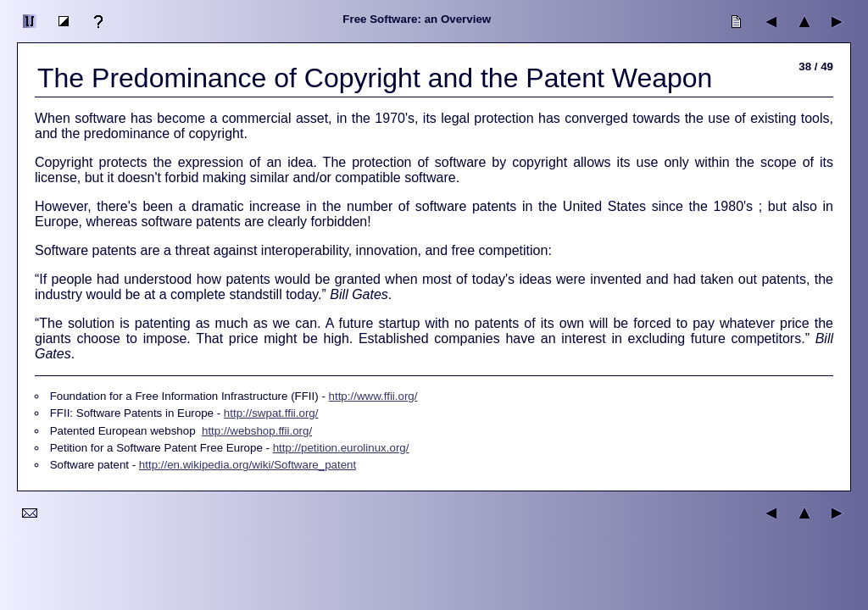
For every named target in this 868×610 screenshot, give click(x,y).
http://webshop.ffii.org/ (257, 431)
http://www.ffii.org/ (373, 396)
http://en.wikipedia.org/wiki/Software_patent (248, 465)
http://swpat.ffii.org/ (271, 413)
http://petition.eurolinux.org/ (341, 448)
